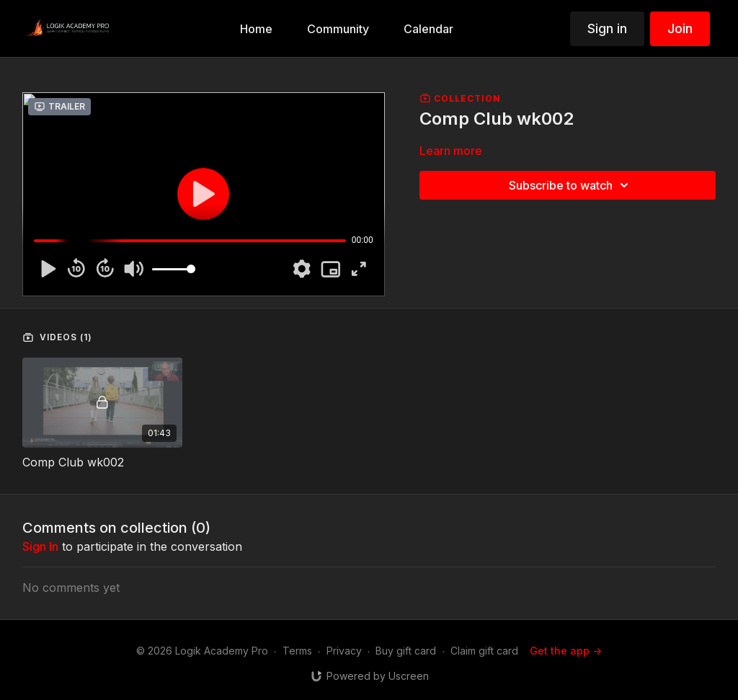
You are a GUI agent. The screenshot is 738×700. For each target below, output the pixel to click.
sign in (40, 546)
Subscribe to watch (571, 185)
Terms (297, 651)
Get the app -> (566, 651)
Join (680, 28)
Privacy (344, 651)
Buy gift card (406, 651)
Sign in (607, 28)
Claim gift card (484, 651)
